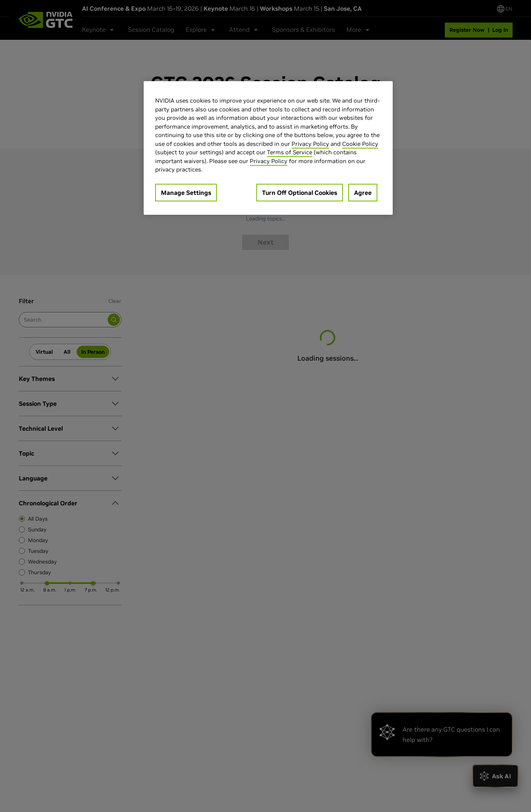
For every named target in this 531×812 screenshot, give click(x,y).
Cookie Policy (360, 144)
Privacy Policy (310, 144)
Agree (363, 193)
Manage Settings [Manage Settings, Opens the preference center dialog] (186, 193)
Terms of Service (290, 152)
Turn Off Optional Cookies (300, 193)
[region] (268, 148)
